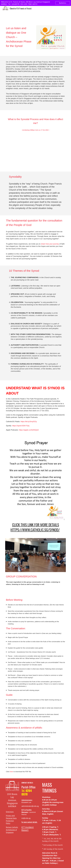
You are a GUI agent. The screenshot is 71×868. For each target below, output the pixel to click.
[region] (35, 3)
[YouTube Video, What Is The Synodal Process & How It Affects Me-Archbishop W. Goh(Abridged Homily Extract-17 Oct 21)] (35, 153)
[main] (20, 39)
